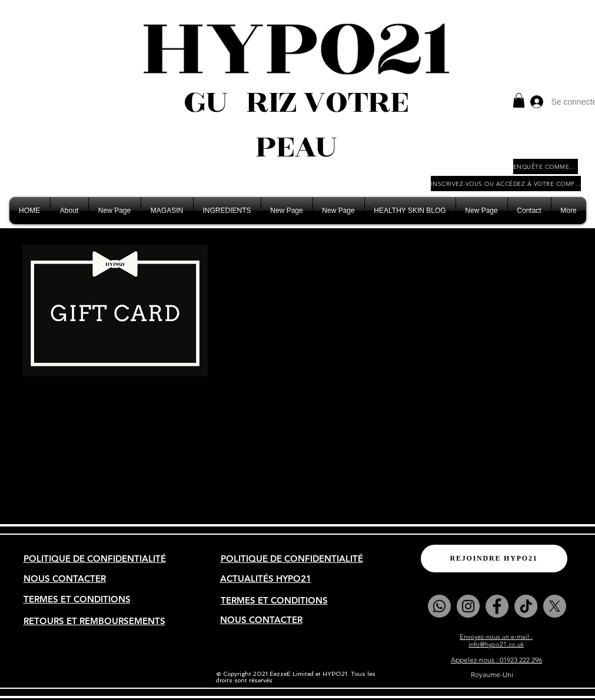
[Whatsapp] (439, 606)
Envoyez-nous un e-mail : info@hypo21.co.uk (496, 640)
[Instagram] (468, 606)
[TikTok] (526, 606)
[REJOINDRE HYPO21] (494, 559)
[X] (555, 606)
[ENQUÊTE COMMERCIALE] (546, 166)
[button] (519, 100)
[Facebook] (497, 606)
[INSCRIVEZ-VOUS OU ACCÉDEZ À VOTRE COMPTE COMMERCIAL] (506, 184)
